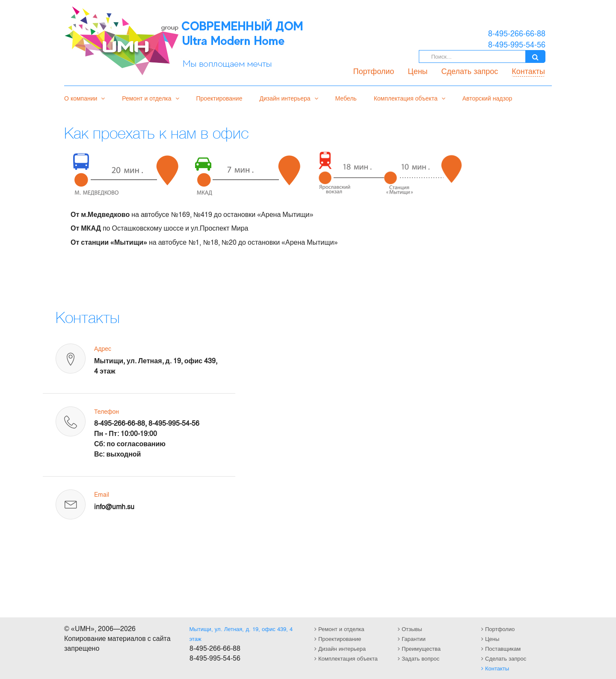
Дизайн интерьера (289, 98)
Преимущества (419, 648)
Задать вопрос (419, 658)
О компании (84, 98)
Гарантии (412, 639)
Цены (418, 71)
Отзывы (410, 629)
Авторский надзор (487, 98)
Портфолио (374, 71)
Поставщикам (501, 648)
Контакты (528, 71)
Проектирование (219, 98)
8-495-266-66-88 (120, 423)
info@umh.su (114, 506)
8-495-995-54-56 (174, 423)
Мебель (346, 98)
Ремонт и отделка (150, 98)
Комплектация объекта (410, 98)
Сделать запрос (470, 71)
